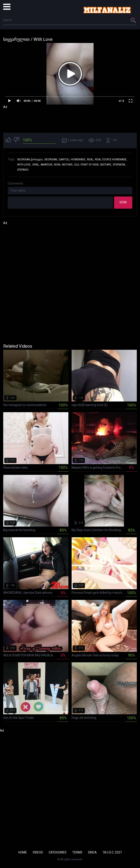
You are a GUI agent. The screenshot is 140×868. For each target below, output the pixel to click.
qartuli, (64, 159)
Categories (58, 852)
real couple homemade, (111, 159)
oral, (36, 165)
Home (23, 852)
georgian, (51, 159)
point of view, (90, 165)
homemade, (78, 159)
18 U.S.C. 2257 (112, 852)
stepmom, (119, 165)
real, (90, 159)
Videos (38, 852)
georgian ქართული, (30, 159)
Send (123, 202)
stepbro (23, 170)
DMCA (92, 852)
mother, (68, 165)
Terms (77, 852)
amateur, (47, 165)
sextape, (106, 165)
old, (77, 165)
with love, (24, 165)
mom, (57, 165)
